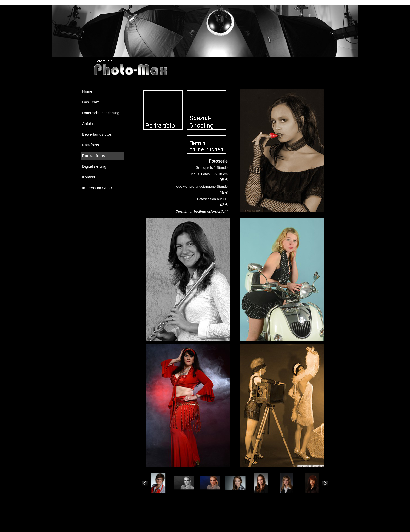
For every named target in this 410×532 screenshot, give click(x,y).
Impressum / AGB (97, 188)
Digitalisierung (94, 166)
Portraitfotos (94, 156)
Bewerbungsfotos (97, 134)
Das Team (91, 102)
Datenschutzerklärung (101, 113)
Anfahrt (88, 124)
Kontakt (89, 177)
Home (87, 91)
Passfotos (90, 145)
